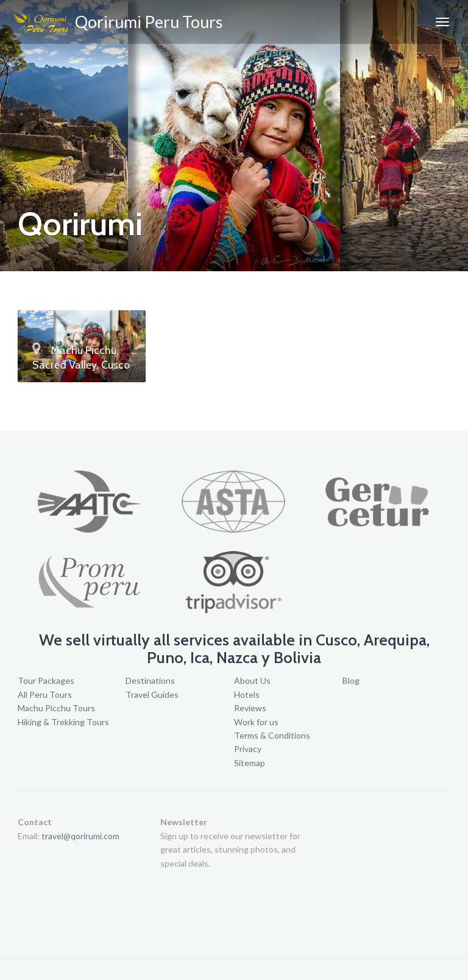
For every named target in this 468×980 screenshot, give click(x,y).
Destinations (150, 680)
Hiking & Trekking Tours (63, 722)
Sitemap (250, 763)
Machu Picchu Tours (56, 708)
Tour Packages (46, 680)
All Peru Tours (45, 694)
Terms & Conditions (272, 735)
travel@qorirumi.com (80, 836)
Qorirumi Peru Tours (118, 24)
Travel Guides (152, 694)
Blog (351, 680)
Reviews (250, 708)
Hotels (247, 694)
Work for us (256, 722)
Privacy (248, 749)
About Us (252, 680)
